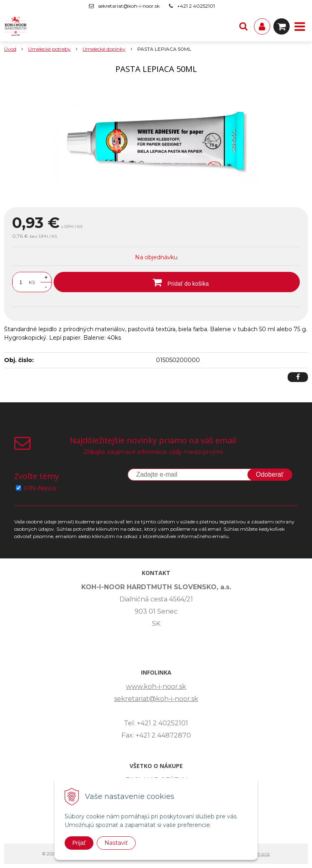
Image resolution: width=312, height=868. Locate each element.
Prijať (79, 843)
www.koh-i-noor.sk (156, 687)
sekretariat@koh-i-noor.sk (129, 6)
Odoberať (270, 474)
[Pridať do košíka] (177, 282)
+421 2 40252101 (196, 6)
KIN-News (40, 488)
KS (32, 282)
